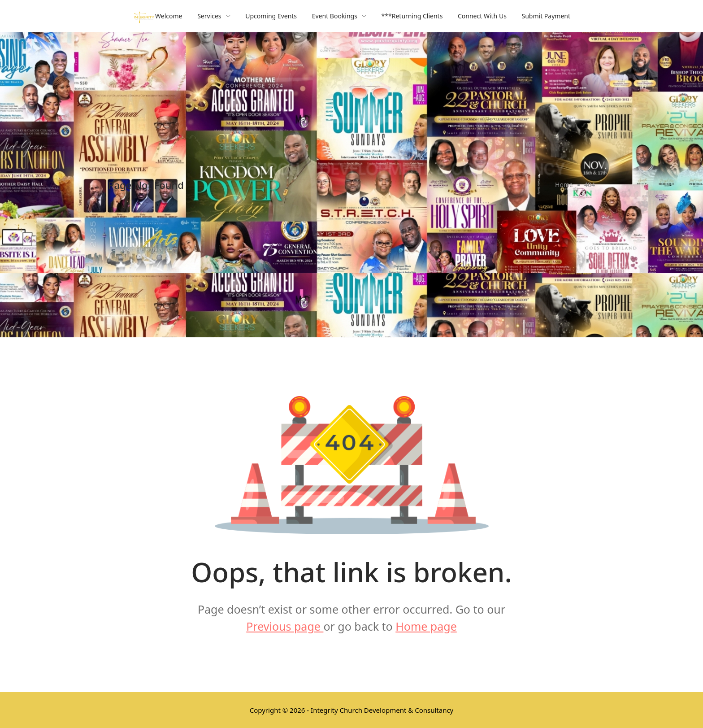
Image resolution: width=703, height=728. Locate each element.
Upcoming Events (271, 16)
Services (214, 16)
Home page (426, 626)
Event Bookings (339, 16)
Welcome (169, 16)
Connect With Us (482, 16)
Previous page (285, 626)
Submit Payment (546, 16)
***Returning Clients (412, 16)
